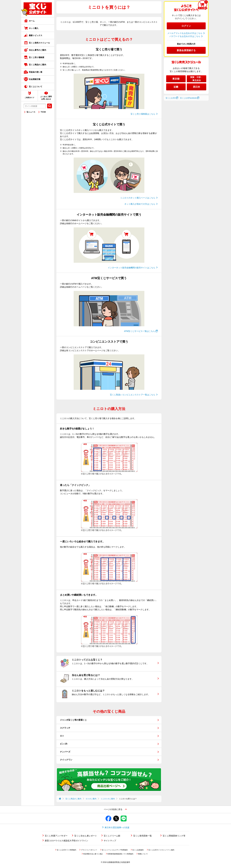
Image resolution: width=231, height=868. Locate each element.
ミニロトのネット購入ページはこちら (138, 198)
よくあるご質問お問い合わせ (46, 98)
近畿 (176, 87)
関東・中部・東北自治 (197, 79)
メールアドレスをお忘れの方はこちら (185, 33)
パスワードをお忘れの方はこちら (185, 36)
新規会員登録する (186, 50)
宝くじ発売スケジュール (39, 43)
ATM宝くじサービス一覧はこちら (140, 331)
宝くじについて (36, 87)
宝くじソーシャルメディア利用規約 (115, 850)
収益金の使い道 (36, 72)
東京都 (176, 79)
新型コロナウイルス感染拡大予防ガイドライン (66, 841)
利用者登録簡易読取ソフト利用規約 (120, 854)
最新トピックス (36, 35)
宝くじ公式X (171, 98)
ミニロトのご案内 (108, 799)
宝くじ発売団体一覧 (142, 836)
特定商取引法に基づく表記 (93, 854)
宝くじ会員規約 (138, 850)
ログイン (186, 26)
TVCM (43, 112)
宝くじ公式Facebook (188, 98)
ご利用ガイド (29, 98)
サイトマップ (110, 841)
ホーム (32, 21)
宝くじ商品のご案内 (37, 65)
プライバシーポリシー (89, 850)
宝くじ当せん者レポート (86, 836)
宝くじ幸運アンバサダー (56, 836)
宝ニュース (31, 112)
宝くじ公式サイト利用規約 (66, 850)
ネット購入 (34, 28)
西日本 (197, 87)
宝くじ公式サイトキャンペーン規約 (161, 850)
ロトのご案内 (91, 799)
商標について (143, 854)
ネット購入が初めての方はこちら (140, 204)
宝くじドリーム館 (112, 836)
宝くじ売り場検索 (37, 57)
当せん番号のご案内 (37, 50)
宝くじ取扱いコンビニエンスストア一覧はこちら (133, 395)
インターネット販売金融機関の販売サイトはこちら (132, 268)
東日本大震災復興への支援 (117, 827)
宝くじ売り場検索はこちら (143, 114)
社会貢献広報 (35, 79)
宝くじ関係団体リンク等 (174, 836)
